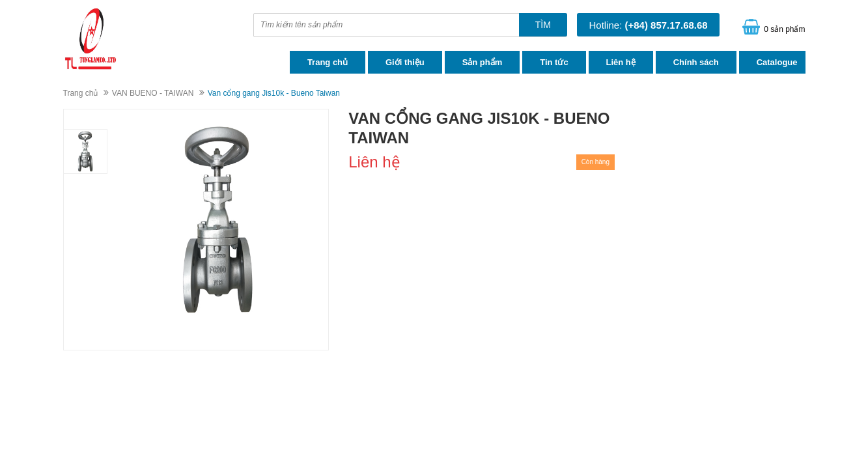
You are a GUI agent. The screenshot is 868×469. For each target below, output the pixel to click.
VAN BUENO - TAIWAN (153, 93)
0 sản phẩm (784, 29)
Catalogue (777, 62)
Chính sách (696, 62)
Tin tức (554, 62)
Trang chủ (328, 62)
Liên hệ (621, 62)
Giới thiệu (405, 62)
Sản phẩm (483, 62)
